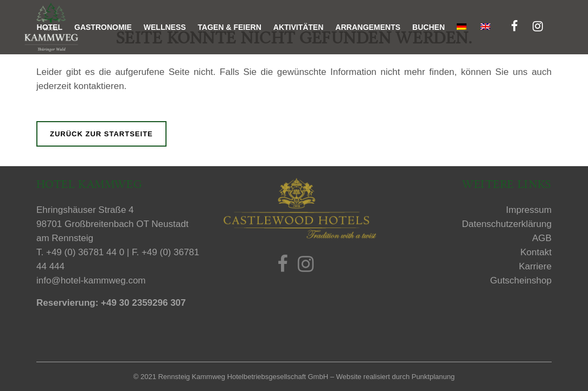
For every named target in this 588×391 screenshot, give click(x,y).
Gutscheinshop (520, 280)
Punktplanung (433, 377)
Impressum (529, 210)
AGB (542, 238)
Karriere (535, 266)
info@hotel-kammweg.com (91, 280)
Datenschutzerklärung (507, 224)
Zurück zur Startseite (101, 134)
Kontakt (536, 252)
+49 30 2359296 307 (143, 303)
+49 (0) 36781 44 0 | (89, 252)
